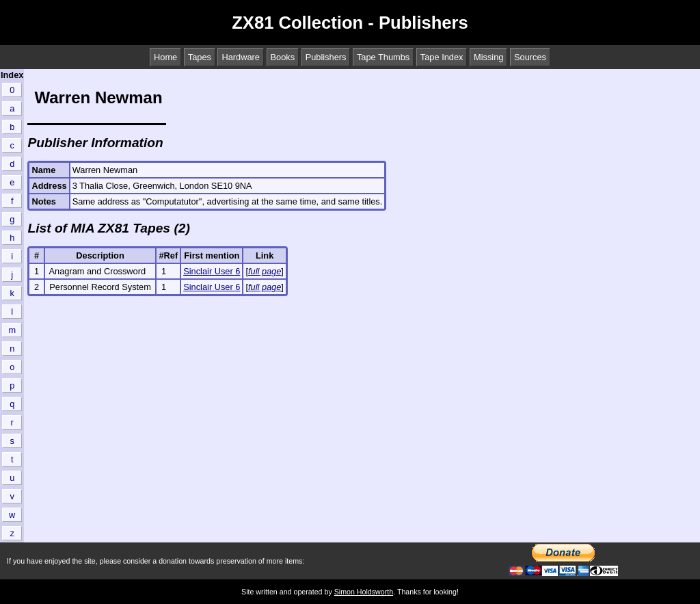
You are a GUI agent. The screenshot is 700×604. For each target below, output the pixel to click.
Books (283, 57)
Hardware (240, 57)
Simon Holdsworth (364, 592)
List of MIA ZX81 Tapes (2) (108, 228)
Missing (488, 57)
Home (165, 57)
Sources (530, 57)
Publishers (326, 57)
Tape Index (442, 57)
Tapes (200, 57)
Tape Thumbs (383, 57)
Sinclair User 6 (212, 271)
